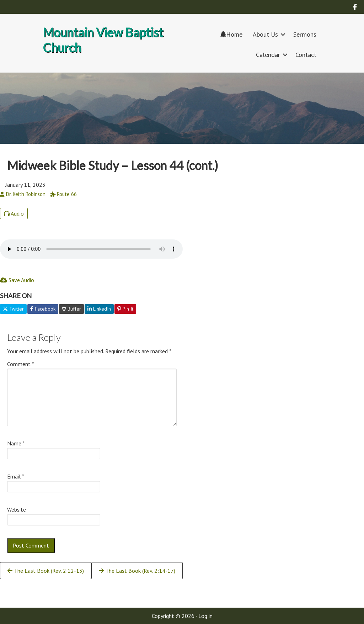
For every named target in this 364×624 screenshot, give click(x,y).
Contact (306, 55)
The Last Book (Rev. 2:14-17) (137, 571)
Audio (14, 213)
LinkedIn (99, 309)
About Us (265, 34)
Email (16, 476)
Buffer (71, 309)
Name (16, 443)
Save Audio (17, 280)
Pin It (125, 309)
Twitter (13, 309)
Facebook (43, 309)
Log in (205, 616)
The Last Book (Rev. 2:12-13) (46, 571)
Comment (21, 364)
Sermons (305, 34)
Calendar (268, 55)
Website (17, 509)
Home (231, 34)
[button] (283, 34)
